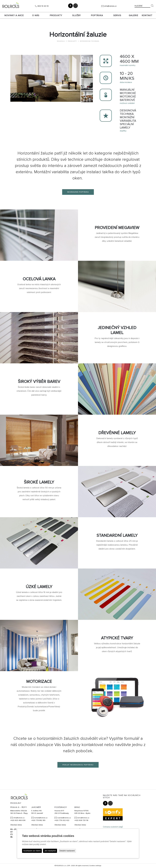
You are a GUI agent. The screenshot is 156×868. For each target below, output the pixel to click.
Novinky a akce (14, 15)
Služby (77, 15)
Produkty (56, 15)
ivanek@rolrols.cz (64, 818)
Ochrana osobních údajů (113, 827)
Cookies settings (95, 866)
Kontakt (147, 15)
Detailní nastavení (67, 851)
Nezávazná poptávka (78, 192)
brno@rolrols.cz (83, 818)
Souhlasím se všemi (32, 851)
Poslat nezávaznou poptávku (78, 765)
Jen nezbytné (50, 851)
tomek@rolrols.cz (41, 818)
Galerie (133, 15)
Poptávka (97, 15)
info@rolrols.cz (110, 6)
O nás (36, 15)
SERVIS (117, 15)
